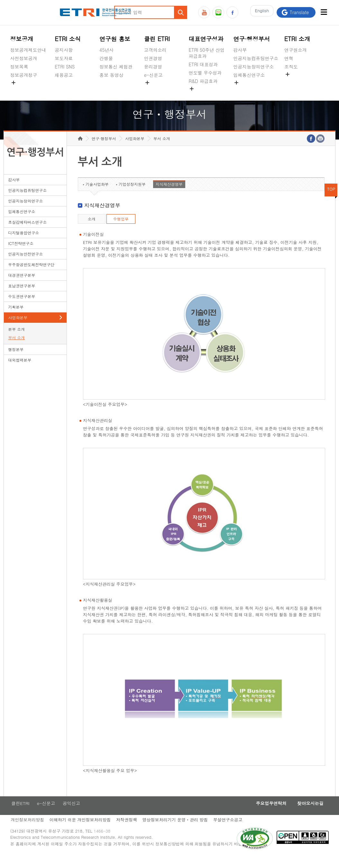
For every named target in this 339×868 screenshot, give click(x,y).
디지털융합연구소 (23, 243)
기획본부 (16, 317)
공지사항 (64, 50)
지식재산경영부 (169, 194)
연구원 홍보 (115, 39)
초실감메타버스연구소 (256, 90)
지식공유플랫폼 (204, 96)
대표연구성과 (206, 39)
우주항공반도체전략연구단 (31, 274)
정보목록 (19, 67)
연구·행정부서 (252, 39)
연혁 (289, 58)
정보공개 (22, 39)
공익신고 (153, 90)
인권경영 (153, 58)
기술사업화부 (97, 194)
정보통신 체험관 (116, 67)
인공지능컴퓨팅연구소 (256, 58)
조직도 (291, 67)
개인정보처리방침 (27, 831)
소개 (92, 229)
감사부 (240, 50)
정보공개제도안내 (28, 50)
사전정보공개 (24, 58)
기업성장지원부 (132, 194)
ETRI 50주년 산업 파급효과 (206, 53)
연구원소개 (296, 50)
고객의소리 (155, 50)
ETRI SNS (65, 67)
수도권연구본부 (22, 306)
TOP (331, 199)
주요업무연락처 (266, 814)
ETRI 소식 (68, 39)
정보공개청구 (24, 75)
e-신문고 (153, 75)
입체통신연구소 (249, 75)
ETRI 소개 (297, 39)
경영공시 (19, 90)
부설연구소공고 (232, 831)
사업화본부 (18, 327)
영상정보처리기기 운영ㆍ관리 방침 (178, 831)
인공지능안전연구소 (25, 264)
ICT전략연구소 (21, 253)
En (260, 12)
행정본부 (16, 359)
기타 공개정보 (299, 82)
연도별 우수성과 (205, 73)
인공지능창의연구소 (253, 67)
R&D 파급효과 (203, 81)
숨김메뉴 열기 (14, 83)
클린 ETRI (157, 39)
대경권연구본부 (22, 285)
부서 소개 (16, 347)
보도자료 (64, 58)
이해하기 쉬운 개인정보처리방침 (81, 831)
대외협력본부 (20, 370)
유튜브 (204, 12)
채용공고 (64, 75)
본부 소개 (16, 339)
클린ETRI (20, 814)
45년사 (106, 50)
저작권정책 (128, 831)
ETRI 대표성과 (203, 64)
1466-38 (105, 843)
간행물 (106, 58)
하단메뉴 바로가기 (0, 0)
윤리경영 (153, 67)
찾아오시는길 (308, 814)
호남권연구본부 (22, 296)
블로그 (218, 12)
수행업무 (121, 229)
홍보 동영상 (111, 75)
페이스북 (232, 12)
